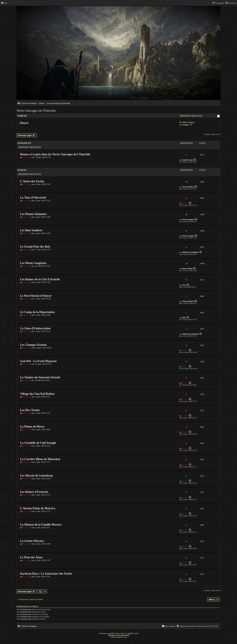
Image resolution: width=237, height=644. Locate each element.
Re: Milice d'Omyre (187, 122)
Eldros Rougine (188, 219)
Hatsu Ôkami (187, 268)
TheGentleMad (188, 187)
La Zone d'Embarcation (35, 328)
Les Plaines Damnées (33, 214)
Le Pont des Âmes (31, 557)
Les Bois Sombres (31, 230)
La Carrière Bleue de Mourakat (40, 459)
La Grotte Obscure (32, 541)
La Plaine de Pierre (32, 427)
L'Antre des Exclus (32, 181)
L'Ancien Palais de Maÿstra (38, 508)
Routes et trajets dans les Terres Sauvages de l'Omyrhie (55, 154)
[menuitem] (4, 3)
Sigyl (184, 317)
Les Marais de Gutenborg (36, 476)
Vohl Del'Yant (188, 160)
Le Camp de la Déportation (37, 312)
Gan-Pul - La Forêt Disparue (38, 361)
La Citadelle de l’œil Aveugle (38, 443)
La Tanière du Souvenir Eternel (40, 377)
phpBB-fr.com (122, 637)
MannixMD (125, 635)
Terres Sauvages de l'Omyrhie (36, 111)
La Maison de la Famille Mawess (41, 525)
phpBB (111, 633)
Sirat (184, 285)
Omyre (24, 123)
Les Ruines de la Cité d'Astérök (40, 279)
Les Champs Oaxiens (33, 345)
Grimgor (186, 125)
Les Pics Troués (30, 410)
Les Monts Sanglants (33, 263)
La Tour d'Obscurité (33, 198)
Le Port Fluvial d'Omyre (36, 296)
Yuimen (26, 157)
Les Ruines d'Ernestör (34, 492)
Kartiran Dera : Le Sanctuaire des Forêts (46, 574)
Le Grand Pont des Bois (35, 247)
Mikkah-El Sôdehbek (190, 252)
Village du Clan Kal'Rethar (37, 394)
